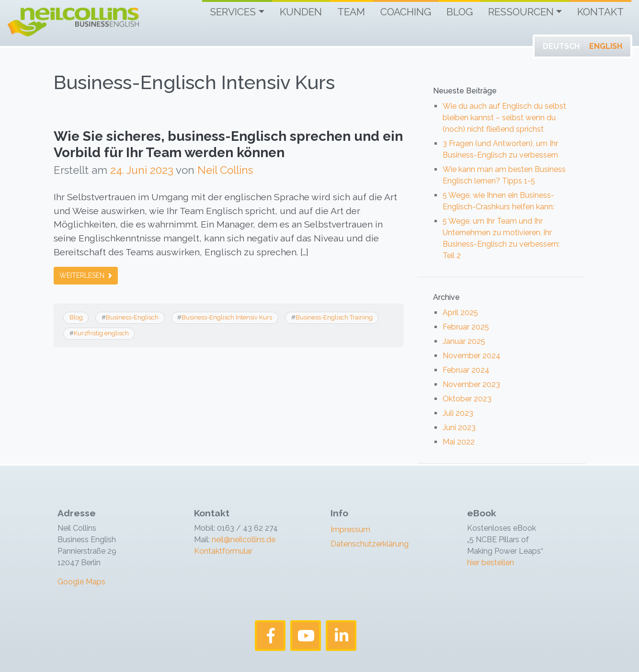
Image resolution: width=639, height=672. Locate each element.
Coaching (406, 12)
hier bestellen (491, 563)
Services (233, 12)
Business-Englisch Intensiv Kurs (227, 317)
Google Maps (81, 582)
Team (351, 12)
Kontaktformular (223, 551)
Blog (460, 12)
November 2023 (471, 384)
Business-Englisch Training (334, 317)
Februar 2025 (466, 327)
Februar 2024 (466, 370)
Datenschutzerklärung (370, 544)
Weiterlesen (86, 275)
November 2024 (472, 356)
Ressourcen (521, 12)
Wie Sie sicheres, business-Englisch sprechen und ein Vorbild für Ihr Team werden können (228, 144)
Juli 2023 (458, 413)
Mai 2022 (459, 442)
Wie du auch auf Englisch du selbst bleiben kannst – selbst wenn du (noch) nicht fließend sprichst (504, 118)
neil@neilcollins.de (243, 540)
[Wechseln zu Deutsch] (561, 46)
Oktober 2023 (467, 399)
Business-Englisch (132, 317)
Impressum (350, 530)
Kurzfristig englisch (101, 333)
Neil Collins (225, 170)
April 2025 (460, 313)
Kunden (301, 12)
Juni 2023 (459, 427)
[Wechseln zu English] (606, 46)
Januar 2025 (464, 341)
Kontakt (600, 12)
